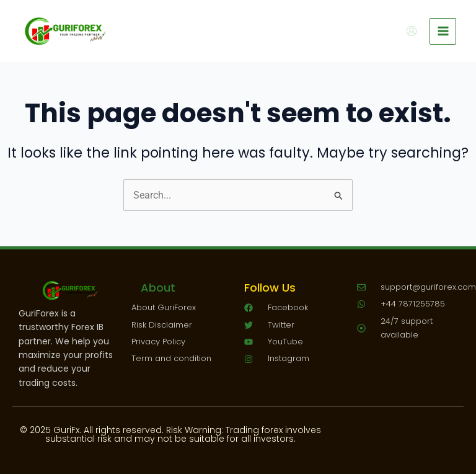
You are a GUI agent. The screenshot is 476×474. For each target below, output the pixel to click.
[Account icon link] (412, 31)
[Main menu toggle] (443, 31)
